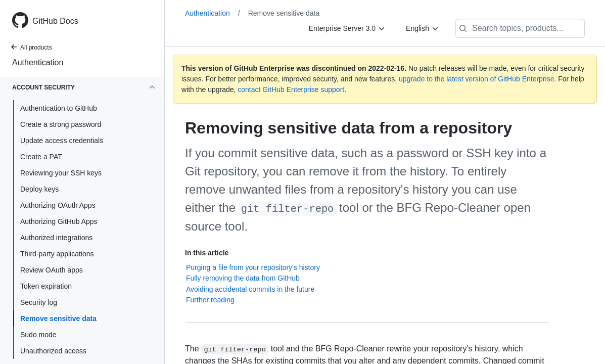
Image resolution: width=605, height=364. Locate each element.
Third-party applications (57, 254)
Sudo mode (38, 335)
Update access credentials (62, 141)
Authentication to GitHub (59, 108)
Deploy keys (39, 189)
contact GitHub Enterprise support (291, 89)
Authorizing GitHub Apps (59, 221)
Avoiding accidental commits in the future (250, 289)
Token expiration (46, 286)
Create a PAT (41, 157)
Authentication (38, 62)
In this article (207, 253)
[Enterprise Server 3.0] (347, 28)
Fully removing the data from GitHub (243, 278)
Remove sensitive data (58, 318)
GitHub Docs (55, 21)
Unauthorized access (53, 351)
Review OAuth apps (52, 270)
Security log (39, 302)
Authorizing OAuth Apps (58, 205)
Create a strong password (61, 124)
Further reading (210, 300)
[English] (423, 28)
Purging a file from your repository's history (253, 267)
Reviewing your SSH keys (61, 173)
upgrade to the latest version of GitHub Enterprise (476, 79)
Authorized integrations (56, 238)
